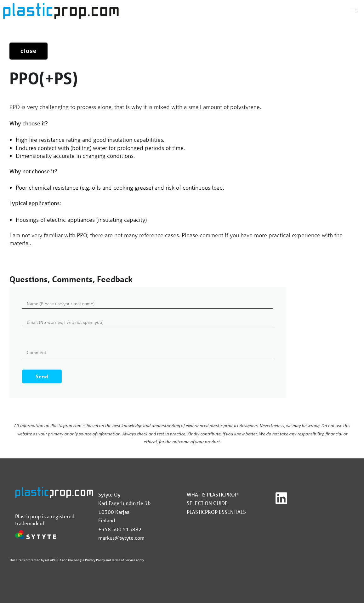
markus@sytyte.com (121, 538)
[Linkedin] (281, 499)
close (28, 51)
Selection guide (207, 503)
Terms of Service (123, 560)
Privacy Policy (95, 560)
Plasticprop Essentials (216, 512)
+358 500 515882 (120, 529)
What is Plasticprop (212, 494)
